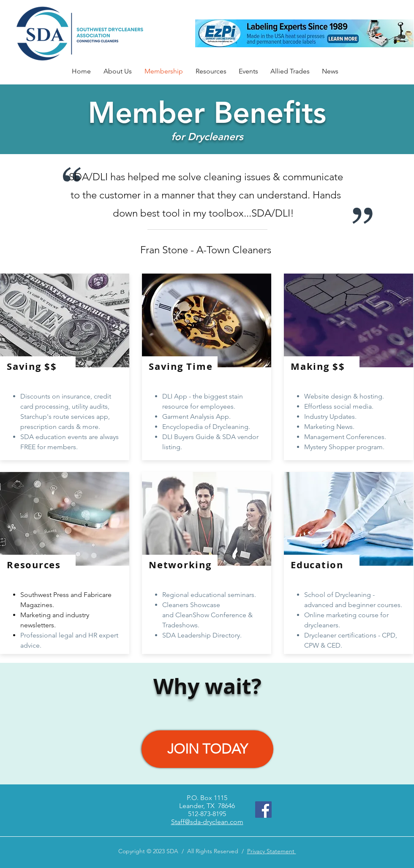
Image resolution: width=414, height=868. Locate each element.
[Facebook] (263, 810)
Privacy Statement (272, 851)
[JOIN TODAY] (207, 749)
